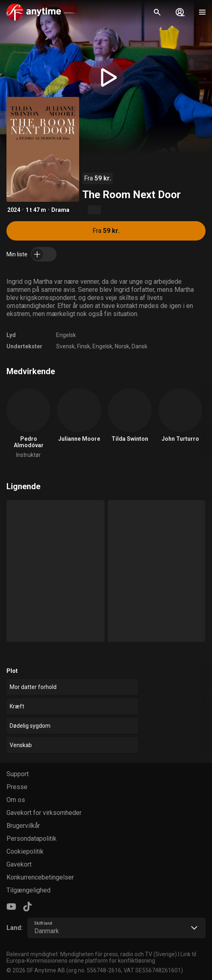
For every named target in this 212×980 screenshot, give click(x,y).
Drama (60, 210)
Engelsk (66, 335)
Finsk (84, 346)
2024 (14, 210)
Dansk (140, 346)
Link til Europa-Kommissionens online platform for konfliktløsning (101, 957)
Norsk (122, 346)
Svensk (65, 346)
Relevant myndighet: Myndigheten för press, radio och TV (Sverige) (92, 954)
